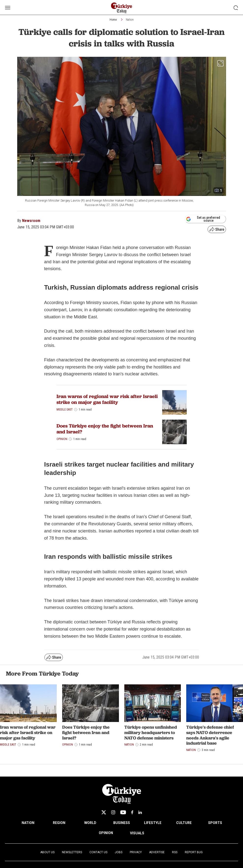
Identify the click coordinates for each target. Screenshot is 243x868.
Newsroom (31, 221)
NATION (28, 823)
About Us (47, 852)
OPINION (106, 833)
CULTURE (184, 823)
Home (113, 20)
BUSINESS (122, 823)
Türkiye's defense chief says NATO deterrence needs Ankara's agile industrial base (210, 735)
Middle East (65, 410)
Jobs (119, 852)
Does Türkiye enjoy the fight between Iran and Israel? (105, 429)
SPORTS (215, 823)
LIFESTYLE (153, 823)
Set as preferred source (203, 219)
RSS (175, 852)
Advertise (157, 852)
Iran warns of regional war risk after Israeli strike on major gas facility (107, 399)
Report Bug (194, 852)
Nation (130, 20)
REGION (59, 823)
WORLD (90, 823)
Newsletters (72, 852)
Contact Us (98, 852)
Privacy (136, 852)
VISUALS (137, 833)
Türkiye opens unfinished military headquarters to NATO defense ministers (151, 732)
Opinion (62, 439)
